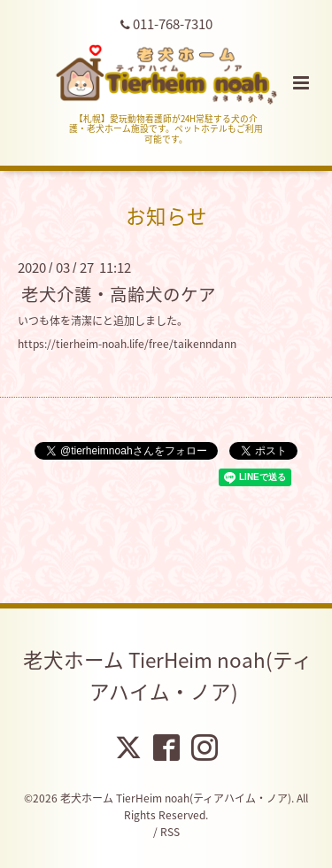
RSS (170, 832)
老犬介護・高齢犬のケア (119, 294)
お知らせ (166, 216)
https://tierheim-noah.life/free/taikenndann (127, 344)
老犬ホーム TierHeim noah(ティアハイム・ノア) (168, 675)
